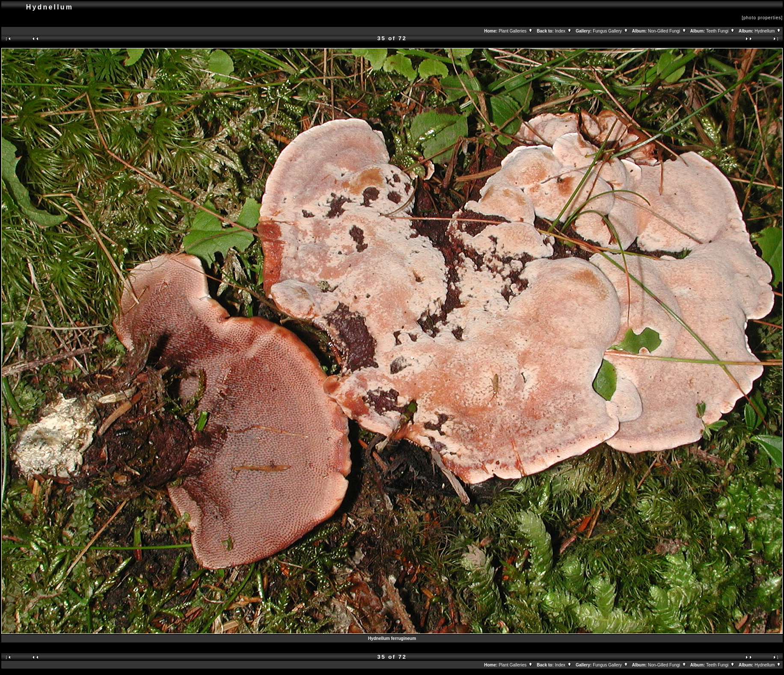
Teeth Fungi (721, 31)
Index (564, 31)
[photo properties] (762, 18)
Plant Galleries (516, 31)
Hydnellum (768, 31)
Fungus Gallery (611, 31)
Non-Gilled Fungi (667, 31)
